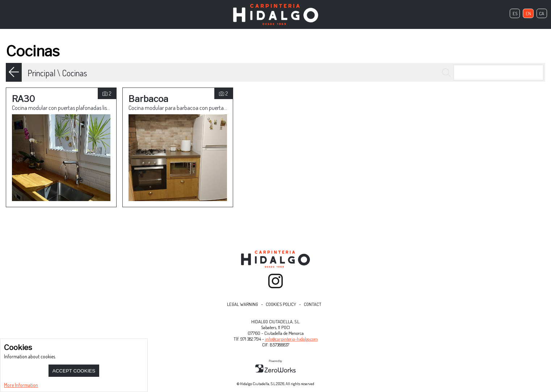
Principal (41, 73)
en (528, 13)
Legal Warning (243, 304)
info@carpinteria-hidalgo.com (291, 339)
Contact (313, 304)
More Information (21, 385)
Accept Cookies (74, 371)
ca (542, 13)
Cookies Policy (281, 304)
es (515, 13)
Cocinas (74, 73)
